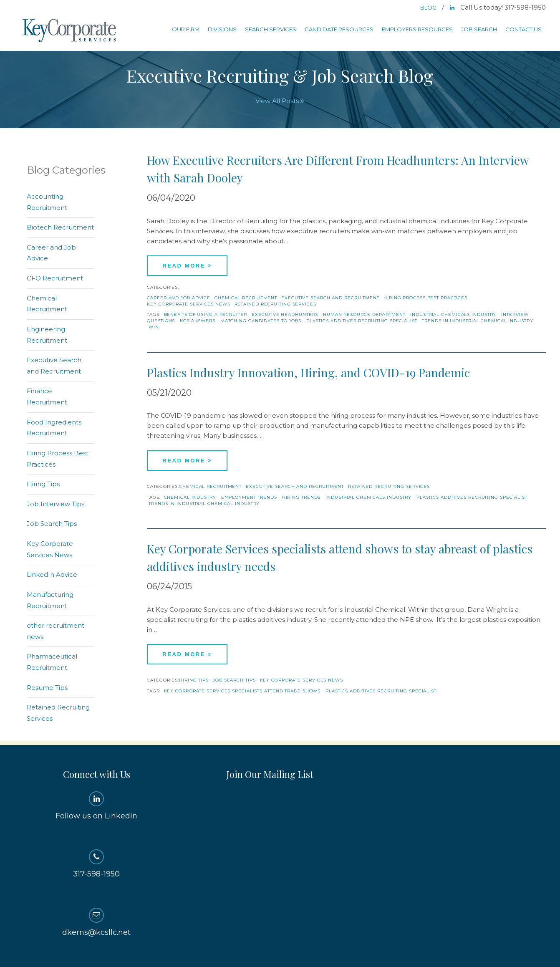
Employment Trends (249, 497)
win (154, 327)
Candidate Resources (339, 29)
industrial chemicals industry (453, 314)
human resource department (364, 314)
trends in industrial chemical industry (477, 321)
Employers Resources (417, 29)
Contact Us (523, 29)
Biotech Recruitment (60, 227)
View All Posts (280, 101)
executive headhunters (285, 314)
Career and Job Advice (179, 298)
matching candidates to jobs (261, 321)
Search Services (271, 29)
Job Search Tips (234, 680)
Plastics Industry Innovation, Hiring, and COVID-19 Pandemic (308, 372)
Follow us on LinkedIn (97, 806)
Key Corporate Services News (188, 304)
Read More (187, 266)
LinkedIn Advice (52, 574)
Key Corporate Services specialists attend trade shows (242, 691)
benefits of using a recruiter (206, 314)
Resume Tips (47, 688)
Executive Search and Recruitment (330, 298)
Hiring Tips (194, 680)
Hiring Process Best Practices (425, 298)
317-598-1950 (97, 864)
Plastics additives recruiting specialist (362, 321)
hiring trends (301, 497)
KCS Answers (198, 321)
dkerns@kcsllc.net (97, 922)
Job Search (479, 29)
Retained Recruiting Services (275, 304)
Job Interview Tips (55, 504)
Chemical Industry (190, 497)
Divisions (222, 29)
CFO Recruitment (55, 278)
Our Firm (186, 29)
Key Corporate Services (70, 31)
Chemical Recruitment (246, 298)
